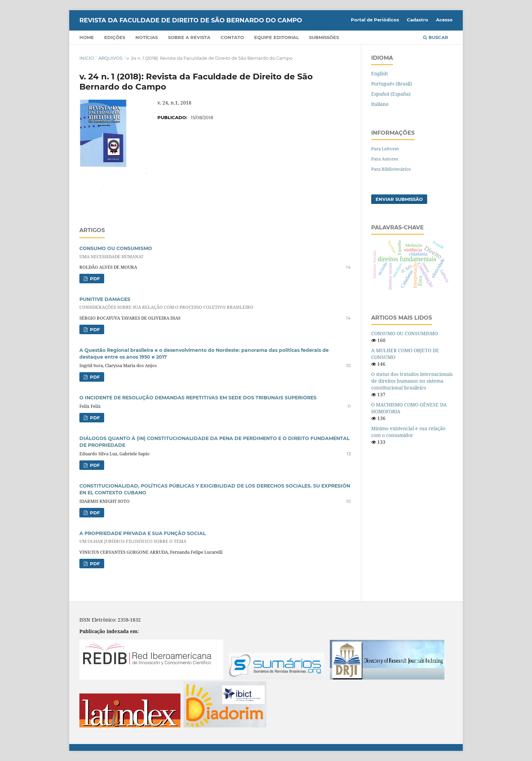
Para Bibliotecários (391, 169)
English (379, 73)
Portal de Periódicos (375, 20)
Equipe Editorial (277, 37)
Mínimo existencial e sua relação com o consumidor (408, 432)
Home (87, 37)
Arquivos (110, 58)
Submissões (324, 37)
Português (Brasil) (392, 84)
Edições (115, 37)
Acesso (444, 20)
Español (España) (391, 94)
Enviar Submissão (399, 199)
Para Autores (385, 159)
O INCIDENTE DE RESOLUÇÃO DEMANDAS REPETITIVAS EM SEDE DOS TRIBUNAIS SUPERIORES (198, 398)
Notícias (147, 37)
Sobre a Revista (189, 37)
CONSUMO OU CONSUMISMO (404, 333)
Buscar (436, 37)
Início (87, 58)
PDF (94, 279)
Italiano (380, 104)
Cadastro (417, 20)
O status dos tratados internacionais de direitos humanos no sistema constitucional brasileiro (412, 381)
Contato (232, 37)
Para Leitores (385, 149)
